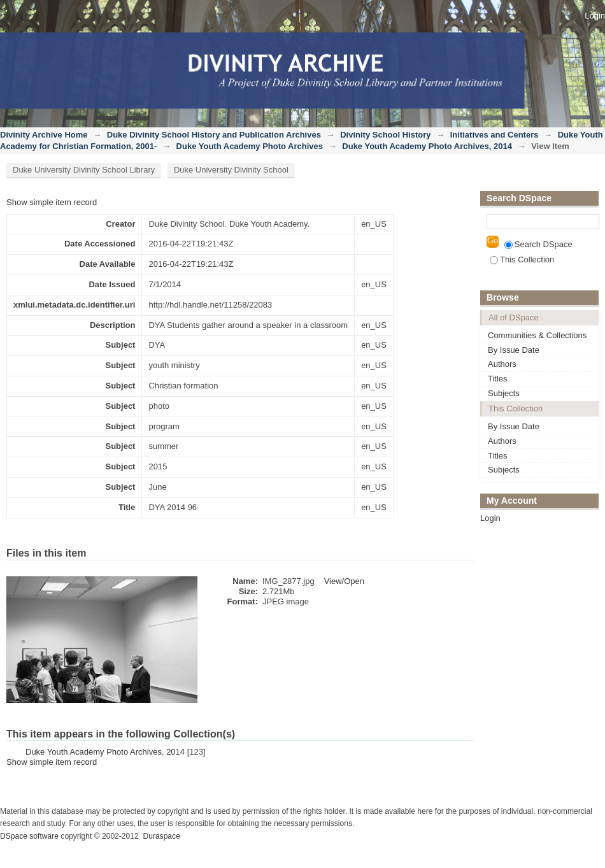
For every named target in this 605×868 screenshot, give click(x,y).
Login (595, 16)
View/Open (344, 581)
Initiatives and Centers (495, 135)
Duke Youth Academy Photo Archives (250, 146)
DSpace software (29, 836)
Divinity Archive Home (44, 135)
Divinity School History (385, 135)
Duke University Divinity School (231, 170)
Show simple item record (52, 202)
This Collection (522, 260)
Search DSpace (538, 244)
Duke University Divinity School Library (84, 170)
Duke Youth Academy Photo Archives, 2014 (427, 146)
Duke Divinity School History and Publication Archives (214, 135)
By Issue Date (514, 350)
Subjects (504, 393)
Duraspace (161, 836)
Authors (502, 364)
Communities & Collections (537, 335)
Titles (498, 379)
